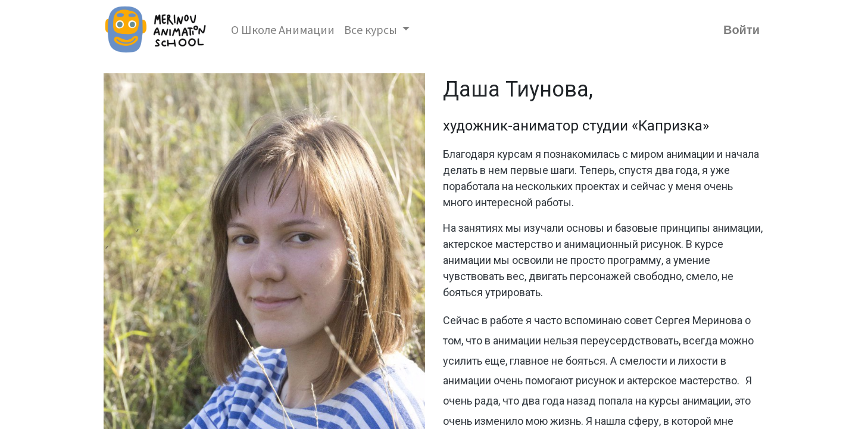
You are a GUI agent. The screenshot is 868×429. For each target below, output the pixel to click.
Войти (741, 30)
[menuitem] (283, 30)
